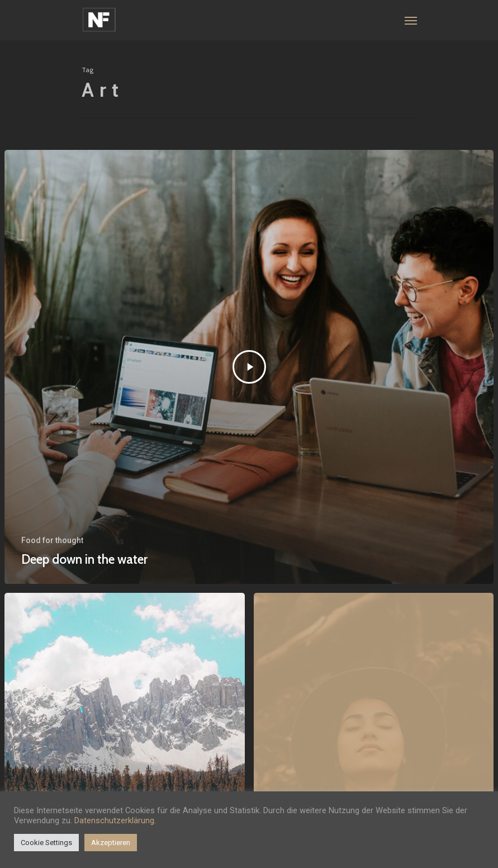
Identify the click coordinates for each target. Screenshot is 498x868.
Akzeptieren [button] (111, 843)
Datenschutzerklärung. (115, 820)
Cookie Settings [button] (46, 843)
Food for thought (52, 540)
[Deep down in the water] (249, 367)
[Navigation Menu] (411, 20)
